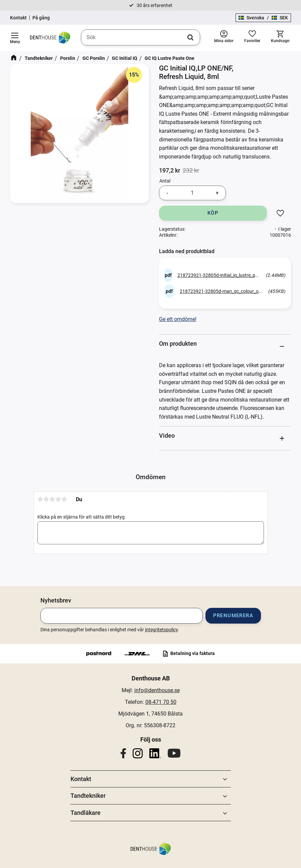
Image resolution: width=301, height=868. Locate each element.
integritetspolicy (161, 630)
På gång (41, 18)
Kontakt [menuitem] (81, 779)
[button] (15, 38)
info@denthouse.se (157, 690)
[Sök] (190, 37)
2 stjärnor (46, 499)
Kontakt (18, 18)
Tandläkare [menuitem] (86, 813)
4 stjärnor (58, 499)
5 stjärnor (64, 499)
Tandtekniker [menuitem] (88, 796)
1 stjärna (40, 499)
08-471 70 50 (161, 702)
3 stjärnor (52, 499)
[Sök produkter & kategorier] (140, 37)
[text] (170, 171)
